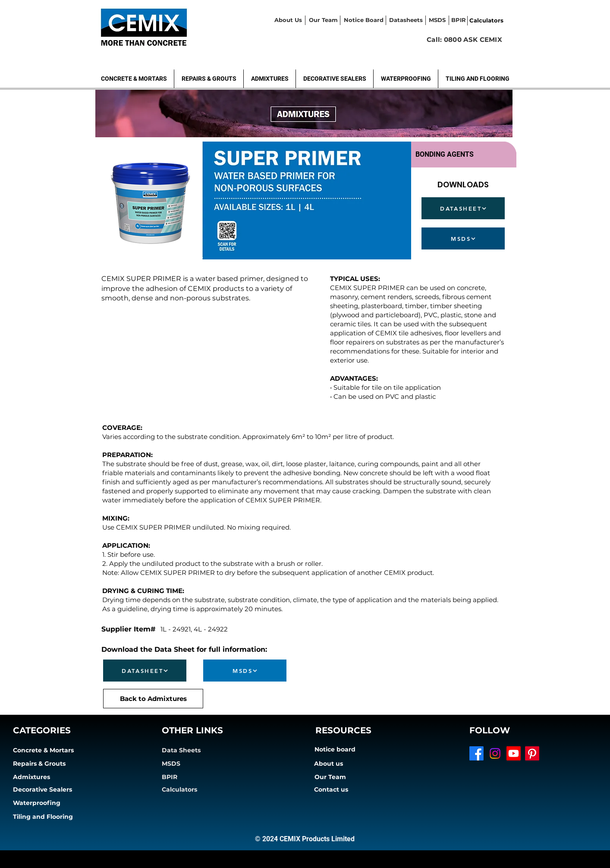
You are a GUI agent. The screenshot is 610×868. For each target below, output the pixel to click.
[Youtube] (514, 753)
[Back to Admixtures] (153, 699)
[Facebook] (476, 753)
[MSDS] (463, 238)
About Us (288, 20)
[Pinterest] (532, 753)
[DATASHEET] (463, 208)
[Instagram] (495, 753)
